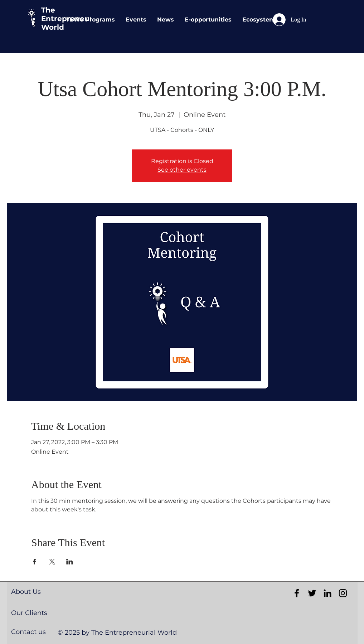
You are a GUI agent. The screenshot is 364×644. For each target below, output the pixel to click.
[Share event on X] (52, 562)
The (48, 10)
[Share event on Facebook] (35, 562)
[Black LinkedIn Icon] (327, 593)
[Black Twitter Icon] (312, 593)
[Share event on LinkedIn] (70, 562)
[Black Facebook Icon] (297, 593)
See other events (182, 170)
